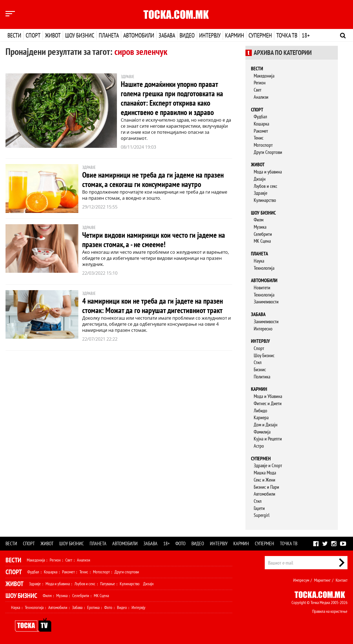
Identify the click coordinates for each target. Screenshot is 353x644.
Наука (259, 261)
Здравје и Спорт (268, 465)
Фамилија (262, 432)
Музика (260, 227)
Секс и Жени (264, 480)
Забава (167, 35)
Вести (14, 35)
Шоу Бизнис (264, 355)
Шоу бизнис (80, 35)
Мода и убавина (268, 172)
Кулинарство (265, 200)
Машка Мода (265, 473)
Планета (109, 35)
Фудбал (260, 117)
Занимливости (266, 302)
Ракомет (261, 131)
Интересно (263, 329)
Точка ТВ (287, 35)
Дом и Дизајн (266, 425)
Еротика (93, 607)
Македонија (264, 76)
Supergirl (262, 515)
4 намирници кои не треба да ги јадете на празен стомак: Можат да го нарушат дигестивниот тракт (153, 305)
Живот (53, 35)
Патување (108, 584)
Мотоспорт (263, 145)
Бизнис (260, 369)
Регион (260, 83)
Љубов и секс (265, 186)
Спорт (33, 35)
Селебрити (263, 234)
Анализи (261, 97)
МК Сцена (262, 241)
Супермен (260, 35)
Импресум (301, 580)
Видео (187, 35)
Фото (180, 543)
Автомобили (139, 35)
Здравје (260, 193)
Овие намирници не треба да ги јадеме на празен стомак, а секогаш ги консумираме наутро (153, 179)
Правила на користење (330, 611)
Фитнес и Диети (268, 403)
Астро (259, 446)
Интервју (210, 35)
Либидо (260, 411)
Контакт (342, 580)
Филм (259, 220)
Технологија (264, 268)
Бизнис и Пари (266, 487)
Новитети (262, 288)
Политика (262, 377)
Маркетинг (322, 580)
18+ (306, 35)
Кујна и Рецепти (268, 439)
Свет (258, 90)
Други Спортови (268, 152)
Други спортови (127, 572)
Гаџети (259, 508)
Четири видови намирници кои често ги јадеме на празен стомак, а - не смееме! (154, 240)
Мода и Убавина (268, 396)
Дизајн (260, 179)
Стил (258, 362)
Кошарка (261, 124)
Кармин (235, 35)
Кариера (261, 417)
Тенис (259, 138)
